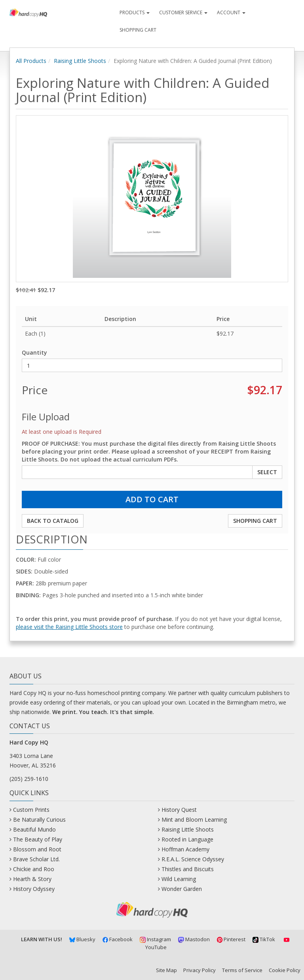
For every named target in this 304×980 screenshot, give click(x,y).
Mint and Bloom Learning (194, 820)
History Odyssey (34, 889)
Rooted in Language (187, 839)
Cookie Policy (285, 970)
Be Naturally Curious (39, 820)
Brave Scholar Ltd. (36, 859)
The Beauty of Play (38, 839)
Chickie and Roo (34, 869)
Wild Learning (179, 879)
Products (135, 12)
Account (231, 12)
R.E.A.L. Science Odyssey (193, 859)
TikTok (264, 939)
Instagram (155, 939)
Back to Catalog (53, 521)
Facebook (118, 939)
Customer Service (183, 12)
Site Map (166, 970)
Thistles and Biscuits (188, 869)
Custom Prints (31, 810)
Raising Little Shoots (80, 61)
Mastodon (194, 939)
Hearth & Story (32, 879)
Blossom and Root (37, 849)
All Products (31, 61)
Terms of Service (242, 970)
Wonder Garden (182, 889)
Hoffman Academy (185, 849)
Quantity (34, 352)
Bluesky (82, 939)
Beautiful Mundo (34, 829)
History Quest (179, 810)
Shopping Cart (138, 30)
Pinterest (231, 939)
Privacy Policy (199, 970)
